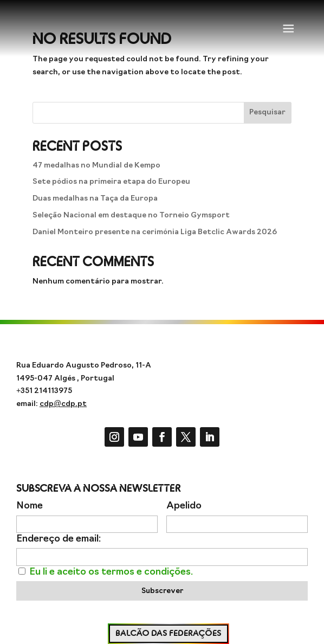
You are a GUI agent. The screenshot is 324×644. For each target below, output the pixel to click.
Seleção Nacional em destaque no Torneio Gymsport (131, 215)
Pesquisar (267, 112)
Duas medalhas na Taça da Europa (95, 199)
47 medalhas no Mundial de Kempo (96, 166)
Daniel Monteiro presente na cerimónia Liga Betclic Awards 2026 (155, 232)
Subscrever (162, 591)
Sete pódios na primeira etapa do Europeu (111, 182)
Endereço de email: (59, 539)
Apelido (184, 506)
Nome (30, 506)
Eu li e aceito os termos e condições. (111, 572)
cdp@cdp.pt (63, 404)
